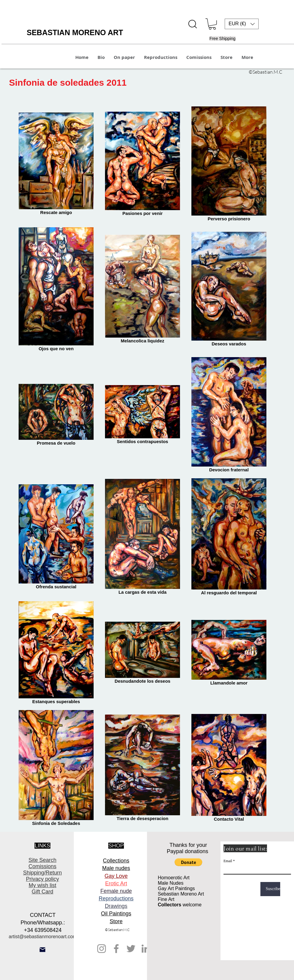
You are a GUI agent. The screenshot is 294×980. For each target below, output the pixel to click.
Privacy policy (42, 879)
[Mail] (42, 950)
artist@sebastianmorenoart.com (43, 937)
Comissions (42, 866)
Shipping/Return (42, 873)
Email (228, 861)
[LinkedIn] (146, 949)
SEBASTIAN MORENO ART (75, 32)
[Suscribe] (270, 889)
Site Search (42, 860)
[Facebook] (116, 949)
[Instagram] (102, 949)
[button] (212, 24)
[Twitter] (131, 949)
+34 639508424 (43, 930)
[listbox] (242, 24)
